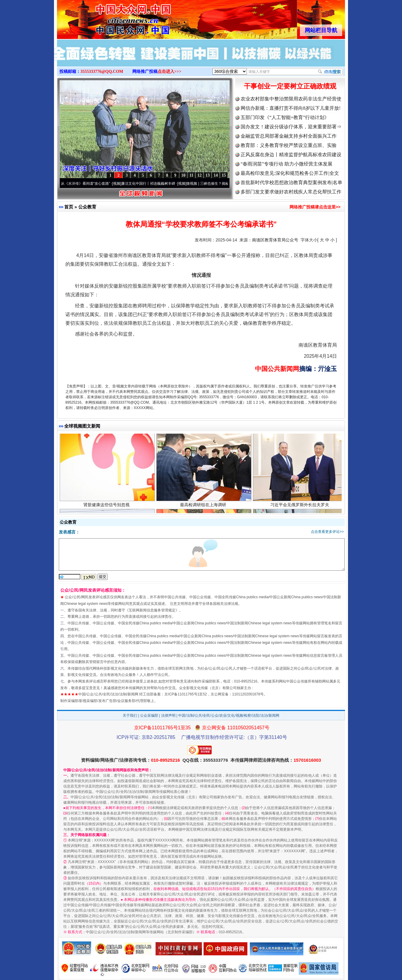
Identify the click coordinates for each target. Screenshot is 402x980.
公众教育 (87, 207)
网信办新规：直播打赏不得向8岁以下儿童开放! (291, 108)
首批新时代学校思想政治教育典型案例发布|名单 (291, 182)
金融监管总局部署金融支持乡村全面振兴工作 (289, 136)
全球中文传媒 (106, 17)
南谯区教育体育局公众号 (275, 240)
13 (208, 175)
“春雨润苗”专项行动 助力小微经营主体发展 (286, 164)
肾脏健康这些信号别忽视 (107, 506)
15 (224, 175)
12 (199, 175)
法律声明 (168, 716)
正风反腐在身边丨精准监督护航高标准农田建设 (291, 155)
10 (183, 175)
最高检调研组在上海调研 (204, 506)
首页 (69, 207)
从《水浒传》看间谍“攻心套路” (88, 184)
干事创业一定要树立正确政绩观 (290, 86)
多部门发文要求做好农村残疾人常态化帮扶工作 (291, 192)
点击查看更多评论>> (327, 532)
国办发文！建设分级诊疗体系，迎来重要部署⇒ (291, 127)
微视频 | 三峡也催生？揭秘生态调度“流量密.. (224, 184)
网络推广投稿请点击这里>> (315, 207)
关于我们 (130, 716)
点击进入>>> (169, 72)
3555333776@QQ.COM (102, 72)
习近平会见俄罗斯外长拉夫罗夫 (300, 506)
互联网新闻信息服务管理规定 (152, 610)
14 (216, 175)
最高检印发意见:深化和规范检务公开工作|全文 (290, 173)
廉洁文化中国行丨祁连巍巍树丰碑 (151, 184)
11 (191, 175)
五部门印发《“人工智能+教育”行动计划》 (285, 117)
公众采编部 (149, 716)
